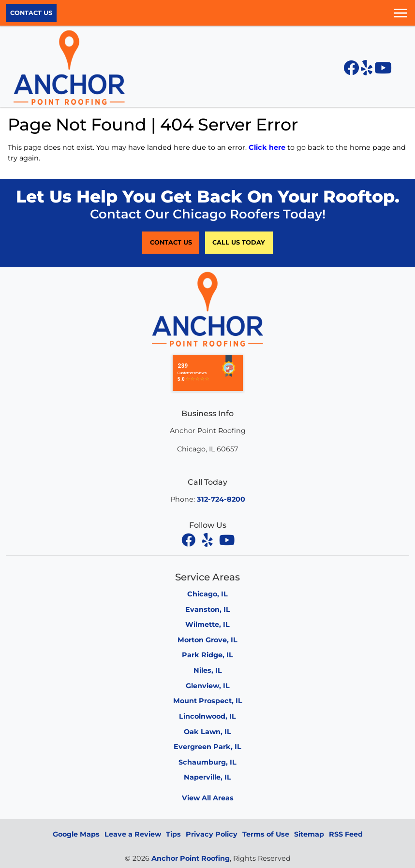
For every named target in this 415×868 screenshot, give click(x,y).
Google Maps (76, 834)
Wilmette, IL (207, 624)
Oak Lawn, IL (207, 732)
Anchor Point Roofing (191, 858)
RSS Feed (346, 834)
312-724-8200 (221, 499)
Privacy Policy (212, 834)
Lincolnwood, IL (207, 716)
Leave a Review (133, 834)
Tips (173, 834)
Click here (267, 147)
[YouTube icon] (383, 71)
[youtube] (227, 540)
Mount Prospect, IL (208, 701)
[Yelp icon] (368, 71)
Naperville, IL (207, 777)
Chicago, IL (207, 594)
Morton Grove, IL (207, 640)
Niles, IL (208, 670)
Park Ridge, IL (207, 655)
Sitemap (309, 834)
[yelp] (208, 540)
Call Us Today (239, 242)
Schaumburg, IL (207, 762)
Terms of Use (266, 834)
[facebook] (189, 540)
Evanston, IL (208, 609)
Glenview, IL (208, 686)
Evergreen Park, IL (207, 747)
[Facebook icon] (352, 71)
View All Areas (208, 798)
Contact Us (31, 13)
